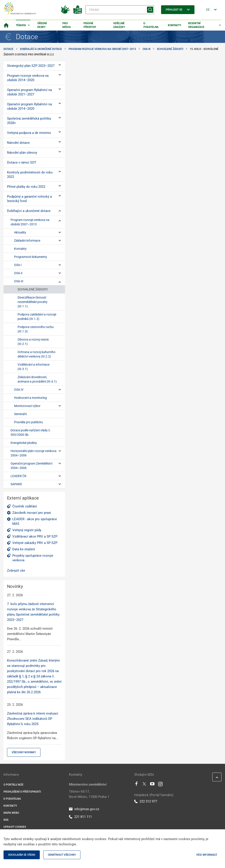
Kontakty (174, 25)
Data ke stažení (24, 549)
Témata (21, 25)
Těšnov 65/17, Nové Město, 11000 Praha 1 (89, 794)
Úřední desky (42, 25)
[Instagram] (160, 785)
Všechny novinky (24, 752)
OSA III (146, 49)
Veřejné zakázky (119, 25)
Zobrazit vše (16, 571)
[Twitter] (144, 785)
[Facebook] (136, 785)
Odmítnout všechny (62, 855)
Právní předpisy (90, 25)
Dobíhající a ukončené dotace (41, 49)
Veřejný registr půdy (27, 530)
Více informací (207, 855)
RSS (6, 820)
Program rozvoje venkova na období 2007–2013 (102, 49)
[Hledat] (120, 10)
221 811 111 (80, 817)
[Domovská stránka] (6, 25)
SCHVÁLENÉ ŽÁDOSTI (170, 49)
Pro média (67, 25)
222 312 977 (146, 801)
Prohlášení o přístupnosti (22, 792)
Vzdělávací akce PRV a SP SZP (35, 536)
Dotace (8, 49)
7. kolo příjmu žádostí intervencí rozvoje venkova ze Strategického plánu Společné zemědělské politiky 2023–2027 (33, 612)
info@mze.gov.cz (84, 809)
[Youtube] (152, 785)
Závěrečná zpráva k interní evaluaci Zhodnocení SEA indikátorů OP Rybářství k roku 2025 (33, 719)
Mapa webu (11, 813)
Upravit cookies (15, 827)
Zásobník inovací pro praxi (32, 513)
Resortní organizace (196, 25)
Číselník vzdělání (25, 506)
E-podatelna (151, 25)
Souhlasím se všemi (22, 855)
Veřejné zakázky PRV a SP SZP (35, 543)
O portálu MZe (14, 785)
